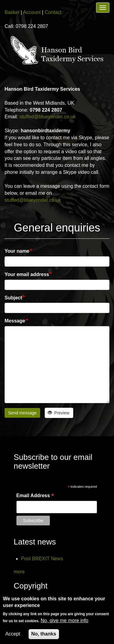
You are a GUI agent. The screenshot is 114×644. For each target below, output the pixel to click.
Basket (12, 12)
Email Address (35, 496)
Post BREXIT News (42, 559)
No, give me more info (65, 620)
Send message (22, 413)
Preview (59, 413)
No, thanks (44, 634)
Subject (13, 298)
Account (32, 12)
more (19, 572)
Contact (53, 12)
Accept (13, 634)
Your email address (27, 274)
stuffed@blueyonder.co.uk (48, 117)
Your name (17, 251)
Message (15, 321)
